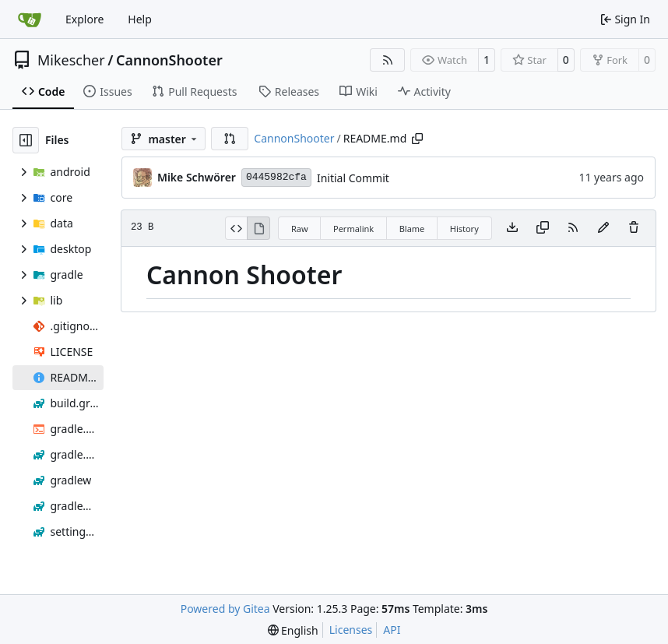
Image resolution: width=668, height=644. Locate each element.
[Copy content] (543, 228)
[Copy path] (417, 139)
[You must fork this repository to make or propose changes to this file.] (603, 228)
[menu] (293, 630)
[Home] (30, 19)
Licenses (351, 630)
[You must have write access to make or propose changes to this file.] (634, 228)
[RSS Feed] (388, 60)
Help (140, 19)
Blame (412, 229)
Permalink (353, 229)
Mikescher (71, 60)
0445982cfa (276, 177)
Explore (84, 19)
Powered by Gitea (225, 609)
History (464, 229)
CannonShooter (169, 60)
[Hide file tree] (26, 140)
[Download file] (512, 228)
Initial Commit (353, 178)
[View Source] (236, 228)
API (392, 630)
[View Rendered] (258, 228)
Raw (300, 229)
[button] (230, 139)
